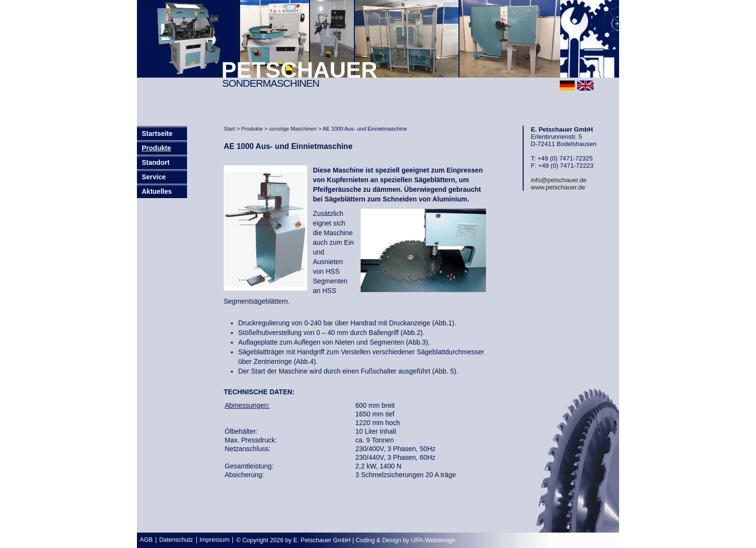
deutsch (567, 86)
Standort (156, 162)
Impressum (215, 540)
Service (154, 177)
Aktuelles (157, 191)
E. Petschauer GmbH (322, 540)
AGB (146, 540)
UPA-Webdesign (433, 540)
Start (229, 129)
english (585, 86)
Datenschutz (176, 540)
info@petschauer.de (559, 180)
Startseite (157, 134)
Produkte (156, 148)
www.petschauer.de (558, 187)
